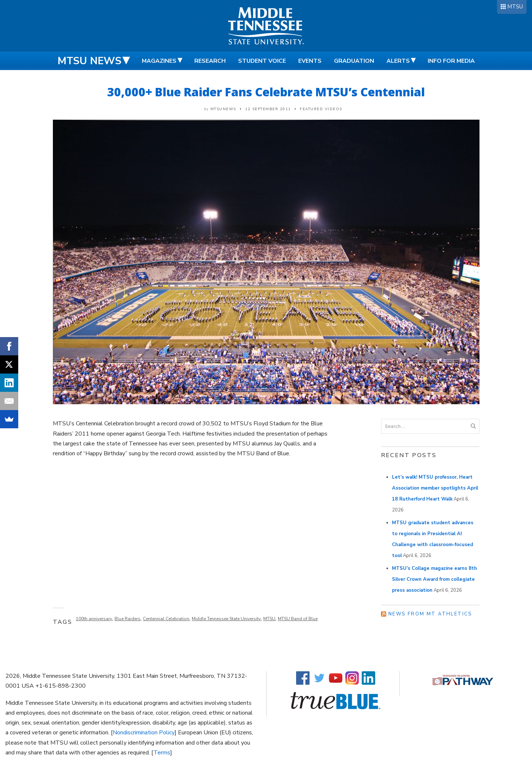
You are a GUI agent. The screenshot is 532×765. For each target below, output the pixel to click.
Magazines (159, 61)
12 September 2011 (268, 109)
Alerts (398, 61)
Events (310, 61)
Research (210, 61)
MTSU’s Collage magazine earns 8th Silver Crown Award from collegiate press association (434, 579)
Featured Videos (321, 109)
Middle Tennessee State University (226, 619)
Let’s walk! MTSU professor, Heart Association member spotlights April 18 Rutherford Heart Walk (435, 488)
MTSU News (90, 61)
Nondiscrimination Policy (144, 733)
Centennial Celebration (166, 619)
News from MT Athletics (430, 614)
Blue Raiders (127, 619)
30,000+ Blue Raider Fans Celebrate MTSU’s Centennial (266, 92)
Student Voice (262, 61)
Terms (162, 753)
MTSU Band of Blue (298, 619)
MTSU (515, 7)
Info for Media (451, 61)
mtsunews (223, 109)
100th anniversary (94, 619)
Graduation (354, 61)
